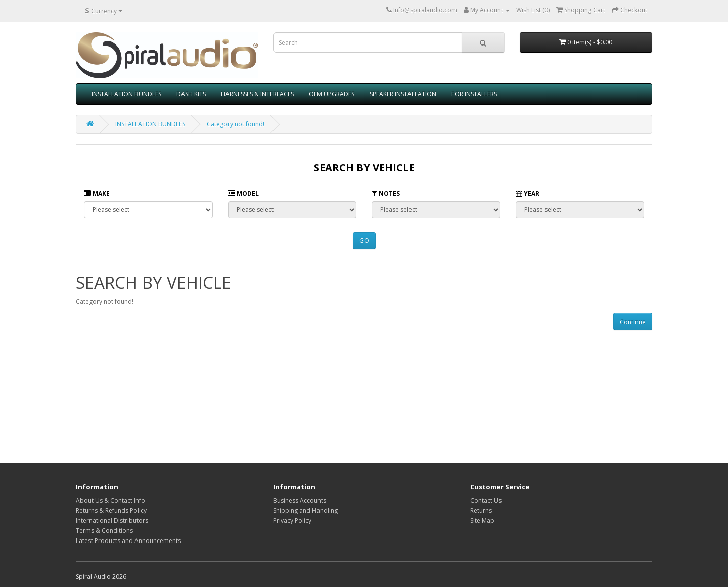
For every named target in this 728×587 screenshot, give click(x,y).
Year (528, 193)
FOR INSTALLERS (474, 94)
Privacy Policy (292, 521)
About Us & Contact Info (110, 500)
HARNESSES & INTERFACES (257, 94)
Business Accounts (300, 500)
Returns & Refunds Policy (111, 510)
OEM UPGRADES (332, 94)
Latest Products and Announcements (128, 541)
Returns (481, 510)
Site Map (482, 521)
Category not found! (236, 124)
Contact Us (486, 500)
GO (364, 240)
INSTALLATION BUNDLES (126, 94)
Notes (386, 193)
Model (243, 193)
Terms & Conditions (104, 531)
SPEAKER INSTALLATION (403, 94)
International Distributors (112, 521)
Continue (633, 322)
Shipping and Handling (305, 510)
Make (97, 193)
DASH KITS (191, 94)
